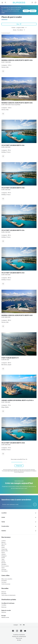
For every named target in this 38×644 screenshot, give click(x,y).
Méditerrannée (5, 617)
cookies (5, 9)
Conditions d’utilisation (19, 635)
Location (19, 513)
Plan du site (19, 638)
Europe (4, 616)
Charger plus (19, 466)
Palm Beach (4, 571)
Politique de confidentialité (19, 636)
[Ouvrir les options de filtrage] (19, 24)
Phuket (3, 557)
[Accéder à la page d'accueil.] (19, 3)
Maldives (4, 612)
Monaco (3, 542)
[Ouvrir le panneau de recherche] (5, 3)
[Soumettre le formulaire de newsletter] (35, 504)
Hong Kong (4, 549)
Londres (4, 541)
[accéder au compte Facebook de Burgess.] (13, 631)
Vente (19, 522)
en (21, 625)
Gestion (19, 531)
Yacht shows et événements (8, 595)
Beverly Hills (5, 551)
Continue (33, 11)
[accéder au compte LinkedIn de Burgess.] (21, 631)
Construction (19, 526)
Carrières (4, 582)
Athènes (4, 554)
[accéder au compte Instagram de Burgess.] (17, 631)
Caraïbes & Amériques (8, 603)
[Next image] (35, 46)
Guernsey (4, 569)
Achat (19, 517)
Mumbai (4, 563)
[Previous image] (3, 46)
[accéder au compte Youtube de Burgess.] (25, 631)
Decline (26, 11)
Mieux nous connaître (7, 579)
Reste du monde (6, 610)
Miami (3, 546)
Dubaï (3, 547)
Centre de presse (6, 584)
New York (4, 544)
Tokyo (3, 559)
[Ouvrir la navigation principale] (2, 3)
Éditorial (4, 592)
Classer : (19, 28)
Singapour (4, 556)
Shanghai (4, 564)
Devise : (19, 30)
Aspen (3, 568)
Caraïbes (4, 605)
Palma (3, 552)
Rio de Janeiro (5, 566)
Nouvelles (4, 593)
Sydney (3, 561)
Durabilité (4, 581)
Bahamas (4, 607)
